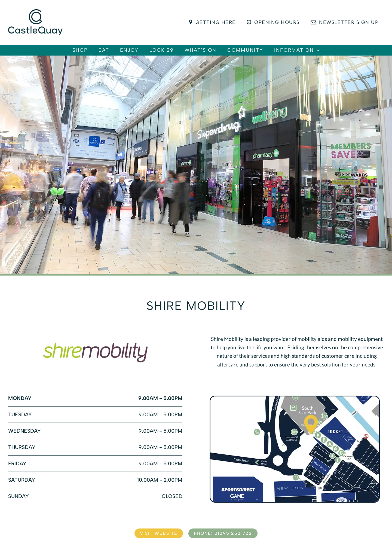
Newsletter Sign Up (345, 22)
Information (313, 53)
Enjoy (124, 53)
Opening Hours (275, 22)
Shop (64, 53)
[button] (333, 53)
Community (256, 53)
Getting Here (215, 22)
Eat (93, 53)
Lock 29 (162, 53)
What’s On (206, 53)
